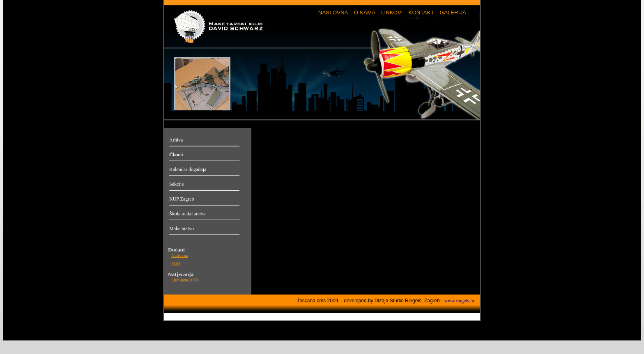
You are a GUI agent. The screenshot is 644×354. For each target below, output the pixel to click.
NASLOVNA (333, 13)
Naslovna (179, 255)
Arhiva (176, 140)
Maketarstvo (182, 228)
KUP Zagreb (182, 199)
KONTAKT (421, 13)
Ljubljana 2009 (185, 280)
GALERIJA (453, 13)
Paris (176, 263)
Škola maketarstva (187, 214)
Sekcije (176, 184)
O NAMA (365, 13)
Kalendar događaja (188, 169)
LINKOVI (392, 13)
